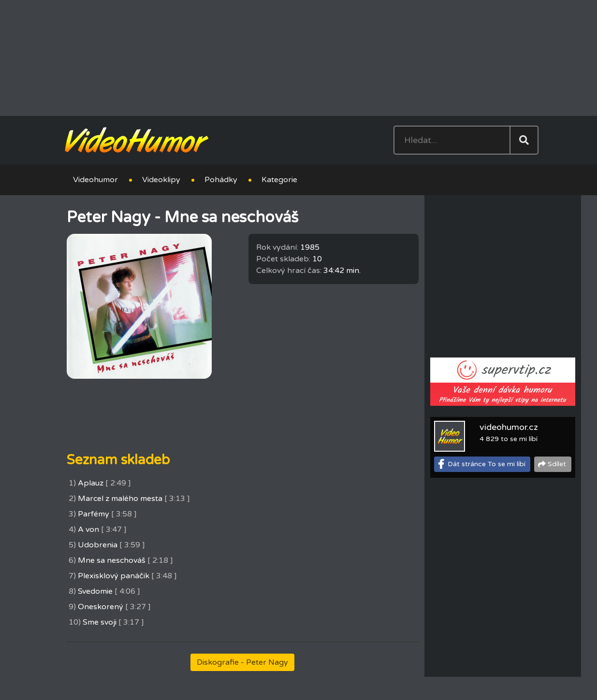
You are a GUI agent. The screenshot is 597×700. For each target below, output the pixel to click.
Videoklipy (161, 180)
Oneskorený (101, 607)
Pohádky (221, 180)
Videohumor (95, 180)
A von (88, 529)
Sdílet (557, 464)
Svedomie (95, 591)
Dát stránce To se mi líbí (487, 464)
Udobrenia (98, 545)
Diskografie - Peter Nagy (242, 662)
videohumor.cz (509, 427)
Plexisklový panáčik (114, 576)
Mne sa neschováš (112, 560)
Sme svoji (100, 622)
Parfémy (94, 514)
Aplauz (91, 483)
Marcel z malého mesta (120, 499)
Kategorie (279, 180)
